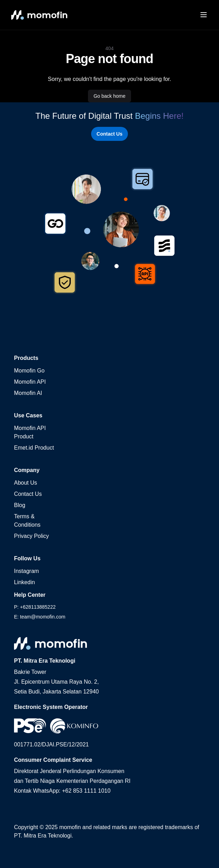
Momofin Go (29, 371)
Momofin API (30, 382)
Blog (20, 505)
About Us (26, 483)
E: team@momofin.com (40, 617)
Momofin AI (28, 393)
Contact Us (110, 134)
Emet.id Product (34, 448)
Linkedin (25, 582)
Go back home (109, 96)
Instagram (26, 571)
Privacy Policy (32, 536)
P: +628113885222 (35, 607)
